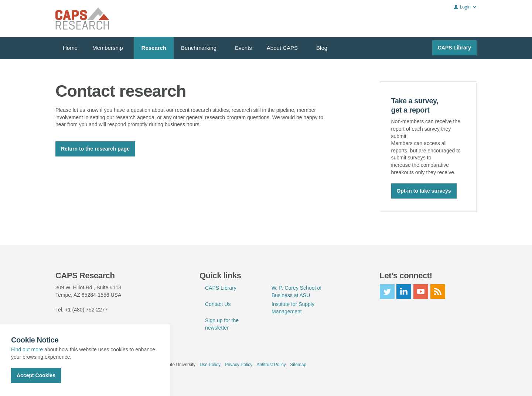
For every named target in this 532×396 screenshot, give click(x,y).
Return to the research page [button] (95, 149)
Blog (322, 48)
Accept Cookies (36, 375)
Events (243, 48)
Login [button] (465, 7)
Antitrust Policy (271, 364)
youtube (421, 291)
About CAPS (282, 48)
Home (70, 48)
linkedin (404, 291)
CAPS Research (82, 18)
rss (438, 291)
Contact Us (218, 304)
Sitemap (298, 364)
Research (154, 48)
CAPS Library (454, 48)
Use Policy (210, 364)
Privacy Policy (238, 364)
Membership (108, 48)
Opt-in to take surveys (424, 190)
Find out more (27, 349)
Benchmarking (199, 48)
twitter (387, 291)
